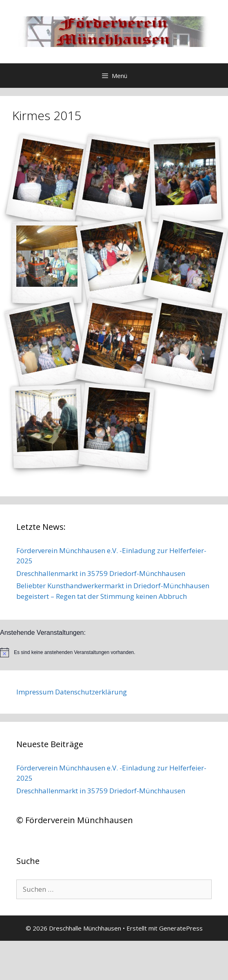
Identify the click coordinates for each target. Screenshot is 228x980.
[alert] (114, 652)
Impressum (35, 692)
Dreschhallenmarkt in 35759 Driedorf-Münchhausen (101, 573)
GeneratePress (181, 928)
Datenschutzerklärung (91, 692)
